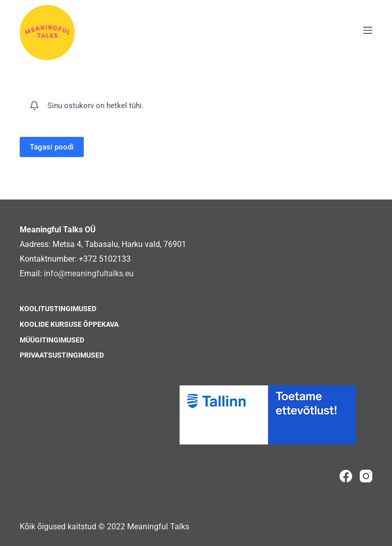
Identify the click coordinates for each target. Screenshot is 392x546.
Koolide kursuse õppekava (69, 324)
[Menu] (368, 30)
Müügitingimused (52, 340)
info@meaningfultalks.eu (89, 274)
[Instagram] (366, 476)
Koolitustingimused (58, 309)
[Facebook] (346, 476)
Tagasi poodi (52, 147)
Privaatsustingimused (62, 355)
